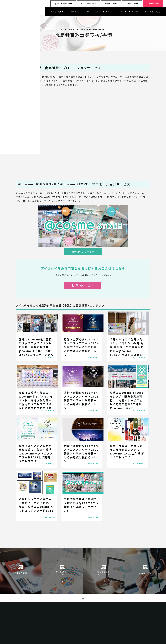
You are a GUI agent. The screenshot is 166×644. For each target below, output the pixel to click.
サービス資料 (70, 597)
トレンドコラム (104, 13)
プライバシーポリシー (112, 586)
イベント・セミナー (128, 13)
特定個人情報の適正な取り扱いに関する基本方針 (120, 592)
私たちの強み (57, 13)
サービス (75, 13)
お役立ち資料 (70, 602)
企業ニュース (108, 604)
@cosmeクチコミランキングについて (120, 614)
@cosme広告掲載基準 (113, 609)
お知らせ (68, 591)
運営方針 (106, 620)
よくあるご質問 (152, 13)
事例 (88, 13)
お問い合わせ (70, 607)
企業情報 (106, 599)
